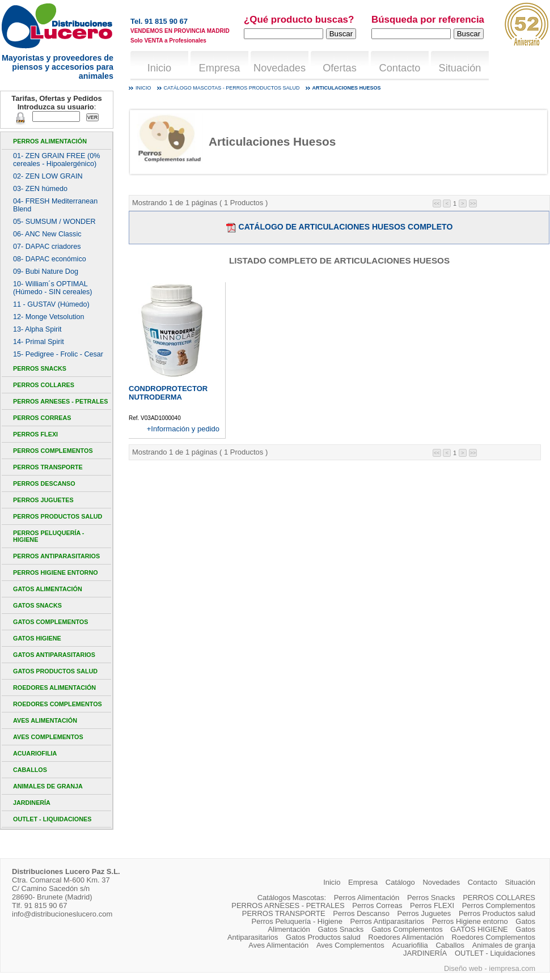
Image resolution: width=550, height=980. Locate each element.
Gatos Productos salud (55, 671)
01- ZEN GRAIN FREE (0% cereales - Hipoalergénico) (56, 160)
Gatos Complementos (50, 622)
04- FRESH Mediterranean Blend (55, 205)
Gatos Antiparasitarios (54, 655)
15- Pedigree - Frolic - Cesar (58, 354)
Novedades (280, 68)
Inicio (159, 68)
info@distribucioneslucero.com (62, 914)
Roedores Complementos (58, 704)
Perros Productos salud (58, 516)
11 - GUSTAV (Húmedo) (51, 304)
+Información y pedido (183, 429)
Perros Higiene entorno (56, 572)
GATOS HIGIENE (37, 638)
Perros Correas (42, 418)
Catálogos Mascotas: (292, 898)
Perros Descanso (44, 483)
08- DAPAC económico (50, 259)
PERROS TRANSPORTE (48, 467)
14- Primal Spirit (39, 342)
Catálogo (400, 882)
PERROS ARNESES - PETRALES (60, 401)
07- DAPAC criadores (47, 247)
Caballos (30, 770)
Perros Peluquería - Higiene (48, 536)
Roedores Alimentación (54, 688)
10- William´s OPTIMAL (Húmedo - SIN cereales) (52, 288)
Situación (460, 68)
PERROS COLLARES (44, 385)
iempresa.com (512, 968)
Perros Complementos (53, 451)
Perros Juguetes (43, 500)
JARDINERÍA (32, 803)
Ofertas (340, 68)
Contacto (400, 68)
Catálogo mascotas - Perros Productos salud (232, 88)
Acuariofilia (35, 753)
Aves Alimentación (45, 720)
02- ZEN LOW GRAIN (48, 176)
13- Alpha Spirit (37, 329)
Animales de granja (48, 786)
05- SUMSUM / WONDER (54, 222)
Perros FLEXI (35, 434)
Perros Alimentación (50, 141)
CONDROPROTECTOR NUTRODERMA (168, 393)
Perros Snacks (40, 368)
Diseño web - (466, 968)
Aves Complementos (48, 737)
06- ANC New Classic (47, 234)
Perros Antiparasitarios (56, 556)
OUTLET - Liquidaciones (52, 819)
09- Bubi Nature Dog (46, 271)
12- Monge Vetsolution (48, 317)
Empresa (220, 68)
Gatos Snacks (37, 605)
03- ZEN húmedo (40, 189)
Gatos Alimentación (48, 589)
